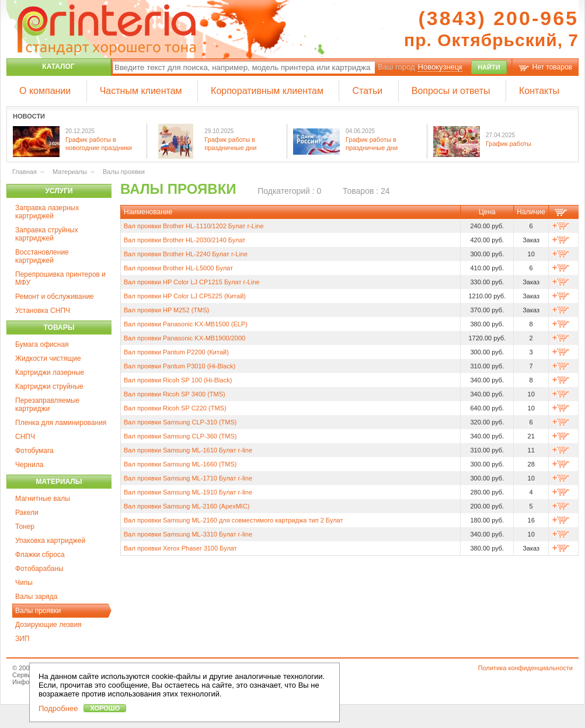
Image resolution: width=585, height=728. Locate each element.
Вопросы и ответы (451, 91)
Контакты (539, 91)
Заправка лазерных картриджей (47, 212)
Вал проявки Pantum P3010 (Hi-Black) (180, 366)
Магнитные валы (43, 499)
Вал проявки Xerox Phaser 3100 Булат (180, 548)
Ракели (27, 513)
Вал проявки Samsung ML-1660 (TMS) (180, 464)
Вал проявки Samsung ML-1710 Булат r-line (188, 478)
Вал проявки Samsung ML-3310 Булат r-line (188, 534)
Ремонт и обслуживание (55, 297)
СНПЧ (25, 437)
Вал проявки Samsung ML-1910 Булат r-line (188, 492)
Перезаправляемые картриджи (47, 405)
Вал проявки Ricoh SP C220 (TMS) (175, 408)
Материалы (59, 482)
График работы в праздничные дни (230, 143)
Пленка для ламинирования (61, 423)
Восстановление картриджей (42, 256)
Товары (59, 328)
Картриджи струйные (49, 386)
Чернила (29, 465)
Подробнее (58, 708)
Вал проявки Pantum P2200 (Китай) (176, 352)
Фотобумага (34, 451)
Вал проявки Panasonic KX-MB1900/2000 (184, 338)
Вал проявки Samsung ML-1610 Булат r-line (188, 450)
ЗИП (22, 639)
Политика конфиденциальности (525, 668)
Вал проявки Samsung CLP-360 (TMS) (180, 436)
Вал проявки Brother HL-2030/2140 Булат (184, 240)
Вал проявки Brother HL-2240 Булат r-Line (186, 254)
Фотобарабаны (39, 569)
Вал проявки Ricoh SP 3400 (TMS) (175, 394)
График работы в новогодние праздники (99, 143)
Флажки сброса (40, 555)
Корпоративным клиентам (267, 91)
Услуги (59, 191)
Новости (29, 116)
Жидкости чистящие (48, 358)
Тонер (25, 527)
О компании (45, 91)
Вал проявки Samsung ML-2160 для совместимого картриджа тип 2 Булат (233, 520)
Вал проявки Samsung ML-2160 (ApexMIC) (187, 506)
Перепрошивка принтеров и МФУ (60, 278)
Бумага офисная (42, 344)
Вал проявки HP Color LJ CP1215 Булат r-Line (192, 282)
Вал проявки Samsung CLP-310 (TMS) (180, 422)
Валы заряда (36, 597)
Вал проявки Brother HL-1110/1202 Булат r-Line (194, 226)
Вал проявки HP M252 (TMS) (166, 310)
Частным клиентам (141, 91)
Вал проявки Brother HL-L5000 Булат (178, 268)
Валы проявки (38, 611)
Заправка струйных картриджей (47, 234)
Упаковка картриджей (50, 541)
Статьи (367, 91)
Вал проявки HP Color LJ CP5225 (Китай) (185, 296)
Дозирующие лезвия (48, 625)
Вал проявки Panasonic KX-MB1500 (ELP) (186, 324)
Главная (25, 172)
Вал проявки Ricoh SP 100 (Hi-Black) (178, 380)
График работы (509, 144)
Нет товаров (552, 67)
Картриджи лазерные (50, 372)
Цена (487, 212)
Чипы (24, 583)
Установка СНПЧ (43, 311)
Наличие (531, 212)
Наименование (148, 212)
